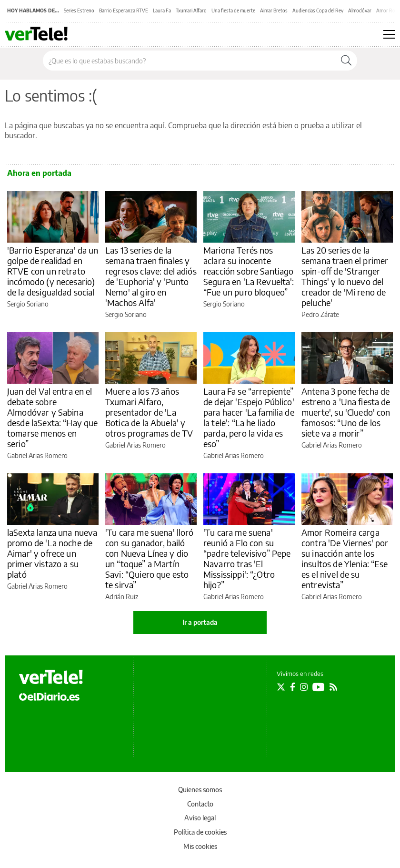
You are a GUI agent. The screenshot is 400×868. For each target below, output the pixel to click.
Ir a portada (200, 622)
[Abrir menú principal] (389, 34)
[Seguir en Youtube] (319, 687)
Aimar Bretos (274, 10)
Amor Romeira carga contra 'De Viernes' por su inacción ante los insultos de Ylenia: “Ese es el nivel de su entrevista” (345, 558)
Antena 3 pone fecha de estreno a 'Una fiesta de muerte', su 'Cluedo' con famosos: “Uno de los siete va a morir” (346, 412)
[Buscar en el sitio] (189, 61)
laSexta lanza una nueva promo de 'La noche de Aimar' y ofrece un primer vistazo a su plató (52, 553)
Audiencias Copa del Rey (318, 10)
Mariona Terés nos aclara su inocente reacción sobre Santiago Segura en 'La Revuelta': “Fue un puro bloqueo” (249, 271)
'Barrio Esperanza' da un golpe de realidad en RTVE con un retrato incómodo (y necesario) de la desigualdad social (53, 271)
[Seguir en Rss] (333, 687)
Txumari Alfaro (191, 10)
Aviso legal (200, 818)
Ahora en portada (39, 173)
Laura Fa (162, 10)
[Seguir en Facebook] (293, 687)
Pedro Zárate (320, 314)
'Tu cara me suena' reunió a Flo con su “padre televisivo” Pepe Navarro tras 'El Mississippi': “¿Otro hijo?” (247, 558)
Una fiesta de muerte (233, 10)
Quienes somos (200, 790)
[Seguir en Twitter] (281, 687)
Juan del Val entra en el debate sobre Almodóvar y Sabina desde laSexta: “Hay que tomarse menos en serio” (52, 417)
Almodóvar (360, 10)
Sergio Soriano (28, 304)
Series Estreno (79, 10)
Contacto (200, 804)
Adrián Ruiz (122, 597)
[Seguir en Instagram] (304, 687)
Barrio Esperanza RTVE (124, 10)
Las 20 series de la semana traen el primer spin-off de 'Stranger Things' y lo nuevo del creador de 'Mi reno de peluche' (345, 276)
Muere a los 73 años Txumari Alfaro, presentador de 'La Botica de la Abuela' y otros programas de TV (149, 412)
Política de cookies (200, 832)
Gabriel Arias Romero (37, 455)
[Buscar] (346, 61)
